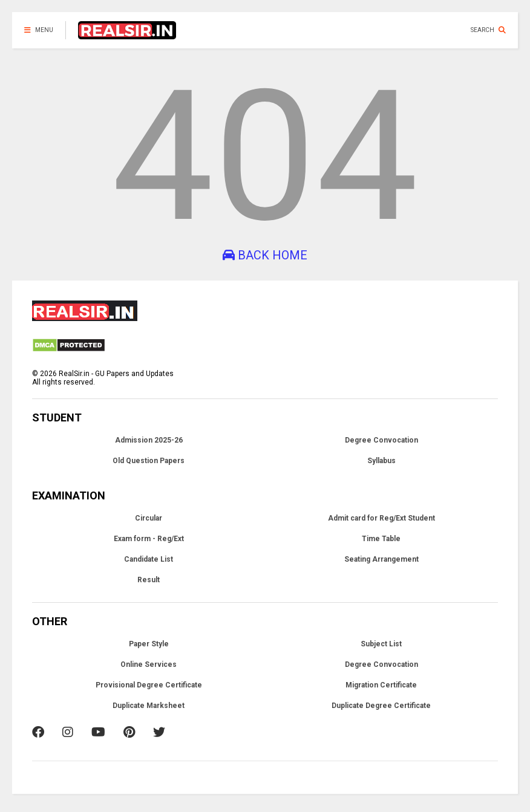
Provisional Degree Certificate (149, 685)
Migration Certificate (381, 685)
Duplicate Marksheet (149, 706)
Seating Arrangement (381, 559)
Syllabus (381, 461)
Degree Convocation (381, 440)
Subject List (381, 644)
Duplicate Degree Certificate (381, 706)
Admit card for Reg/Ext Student (381, 518)
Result (149, 580)
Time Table (381, 539)
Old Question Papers (149, 461)
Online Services (149, 664)
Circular (149, 518)
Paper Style (149, 644)
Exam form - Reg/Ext (149, 539)
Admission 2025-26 (149, 440)
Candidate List (149, 559)
